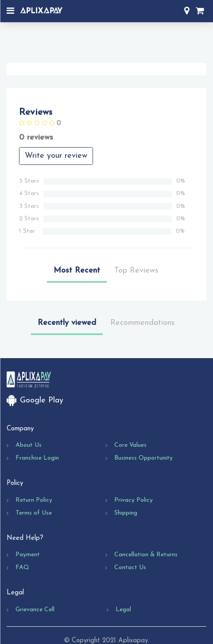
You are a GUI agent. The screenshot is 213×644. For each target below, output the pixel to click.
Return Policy (34, 500)
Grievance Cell (35, 610)
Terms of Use (34, 513)
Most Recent (77, 271)
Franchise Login (37, 458)
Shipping (126, 513)
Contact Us (130, 568)
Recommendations (143, 323)
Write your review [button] (56, 156)
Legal (123, 610)
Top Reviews (136, 271)
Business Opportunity (143, 458)
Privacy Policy (134, 500)
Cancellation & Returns (146, 555)
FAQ (22, 568)
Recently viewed (67, 323)
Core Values (130, 445)
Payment (28, 555)
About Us (29, 445)
